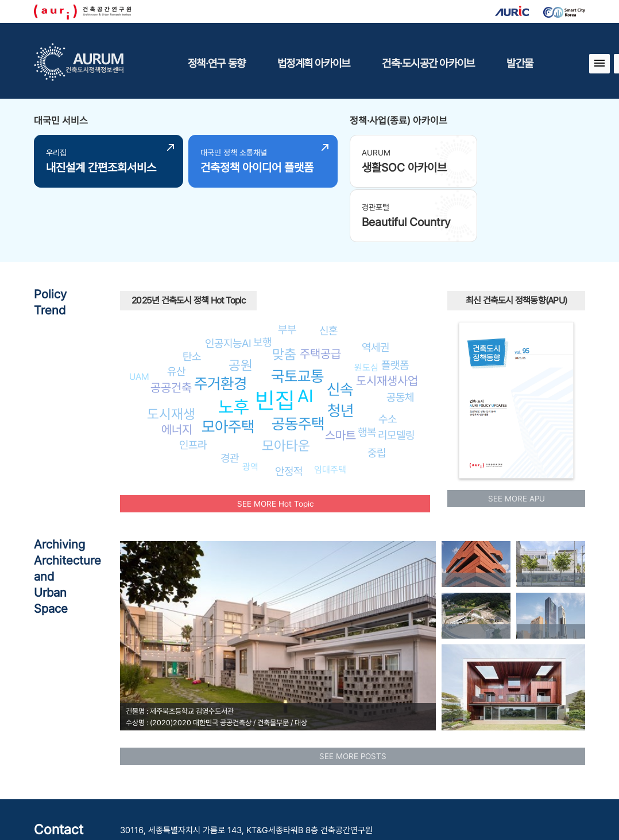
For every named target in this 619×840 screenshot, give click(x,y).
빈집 (275, 343)
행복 (367, 375)
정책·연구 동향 (216, 63)
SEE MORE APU (517, 441)
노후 (234, 349)
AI (305, 339)
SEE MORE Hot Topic (275, 446)
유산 (176, 314)
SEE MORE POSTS (353, 699)
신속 (340, 332)
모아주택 (228, 369)
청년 (341, 353)
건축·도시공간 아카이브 (428, 63)
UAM (139, 319)
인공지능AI (228, 286)
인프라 (193, 387)
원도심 (366, 310)
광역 (250, 409)
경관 (230, 400)
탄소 (192, 299)
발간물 (520, 63)
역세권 (376, 290)
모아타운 (286, 388)
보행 (262, 285)
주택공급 (320, 296)
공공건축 (171, 330)
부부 (287, 272)
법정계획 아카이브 (314, 63)
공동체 (400, 340)
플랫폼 (395, 308)
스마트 (341, 378)
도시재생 (171, 357)
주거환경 (220, 326)
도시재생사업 (387, 323)
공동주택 (298, 366)
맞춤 (284, 297)
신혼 (328, 273)
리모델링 (396, 378)
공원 (241, 308)
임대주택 (330, 412)
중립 (377, 395)
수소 (388, 361)
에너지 (177, 372)
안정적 (289, 414)
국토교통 (297, 319)
